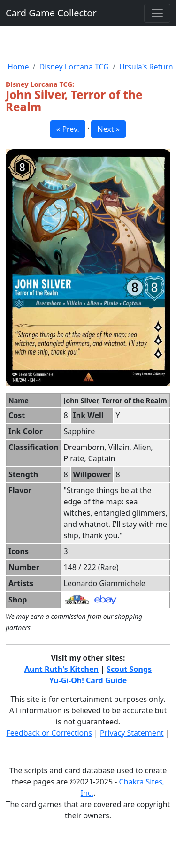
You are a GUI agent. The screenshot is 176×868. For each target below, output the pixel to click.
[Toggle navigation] (157, 13)
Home (18, 67)
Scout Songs (129, 669)
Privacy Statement (132, 733)
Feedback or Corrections (49, 733)
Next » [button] (108, 129)
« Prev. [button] (68, 129)
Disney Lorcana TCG (74, 67)
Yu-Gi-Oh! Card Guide (88, 680)
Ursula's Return (146, 67)
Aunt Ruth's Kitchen (61, 669)
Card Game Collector (51, 13)
